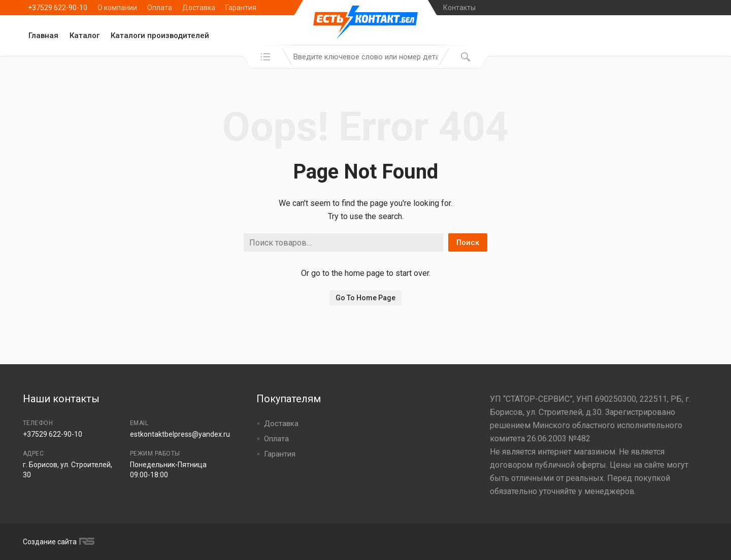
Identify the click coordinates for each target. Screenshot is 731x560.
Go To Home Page (365, 298)
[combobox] (365, 57)
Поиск (468, 242)
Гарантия (241, 8)
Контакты (459, 8)
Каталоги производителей (160, 36)
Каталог (85, 36)
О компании (117, 8)
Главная (43, 36)
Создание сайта (57, 542)
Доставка (199, 8)
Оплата (160, 8)
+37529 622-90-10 (58, 8)
